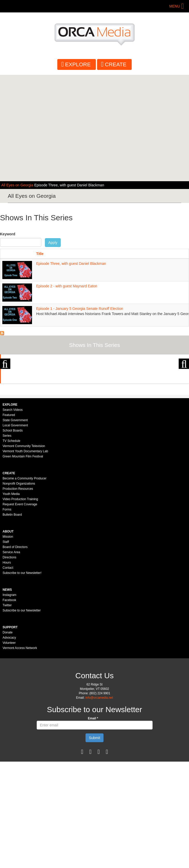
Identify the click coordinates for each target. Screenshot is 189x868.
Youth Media (11, 600)
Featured (9, 521)
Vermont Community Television (24, 552)
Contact (8, 674)
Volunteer (9, 749)
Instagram (9, 701)
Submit (94, 844)
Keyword (8, 234)
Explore (78, 64)
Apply (53, 243)
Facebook (9, 706)
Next (184, 398)
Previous (5, 398)
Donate (8, 739)
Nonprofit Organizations (19, 590)
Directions (9, 664)
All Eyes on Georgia (18, 185)
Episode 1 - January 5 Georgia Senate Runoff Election (80, 309)
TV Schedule (11, 547)
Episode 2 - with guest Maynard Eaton (67, 286)
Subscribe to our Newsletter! (22, 679)
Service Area (11, 659)
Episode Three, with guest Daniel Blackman (69, 185)
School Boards (13, 537)
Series (7, 542)
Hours (7, 669)
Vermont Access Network (20, 754)
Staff (6, 648)
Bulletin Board (12, 621)
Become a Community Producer (25, 585)
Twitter (7, 712)
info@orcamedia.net (99, 804)
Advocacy (9, 744)
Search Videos (13, 516)
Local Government (15, 532)
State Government (15, 527)
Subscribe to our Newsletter (22, 717)
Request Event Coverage (20, 611)
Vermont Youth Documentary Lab (25, 558)
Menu (175, 6)
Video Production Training (20, 606)
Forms (7, 616)
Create (116, 64)
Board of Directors (15, 653)
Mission (8, 643)
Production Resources (18, 595)
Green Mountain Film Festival (23, 563)
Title (40, 254)
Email (93, 825)
